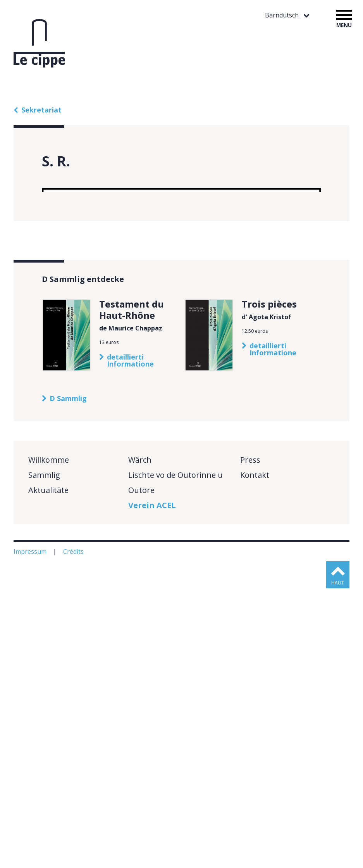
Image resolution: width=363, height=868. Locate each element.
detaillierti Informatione (130, 640)
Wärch (140, 739)
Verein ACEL (152, 785)
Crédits (74, 831)
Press (250, 739)
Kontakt (255, 755)
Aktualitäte (48, 770)
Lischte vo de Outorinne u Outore (175, 762)
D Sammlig (68, 678)
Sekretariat (41, 110)
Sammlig (44, 755)
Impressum (31, 831)
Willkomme (49, 739)
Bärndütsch (283, 15)
